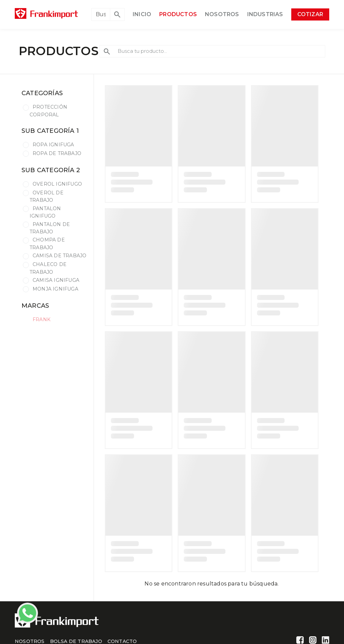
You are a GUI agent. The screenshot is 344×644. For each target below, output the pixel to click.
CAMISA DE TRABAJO (59, 256)
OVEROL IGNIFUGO (57, 184)
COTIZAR (310, 14)
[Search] (101, 14)
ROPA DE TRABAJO (57, 153)
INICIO (142, 14)
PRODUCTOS (178, 14)
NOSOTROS (222, 14)
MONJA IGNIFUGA (55, 289)
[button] (117, 14)
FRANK (41, 319)
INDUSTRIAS (265, 14)
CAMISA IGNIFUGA (56, 280)
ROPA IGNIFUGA (53, 145)
